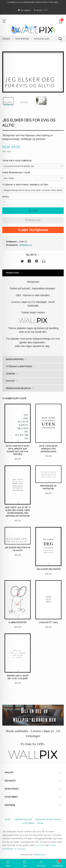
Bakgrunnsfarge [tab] (15, 359)
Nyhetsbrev (28, 823)
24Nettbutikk (39, 855)
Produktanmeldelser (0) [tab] (18, 388)
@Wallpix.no (26, 245)
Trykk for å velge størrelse (17, 161)
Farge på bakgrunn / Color (16, 173)
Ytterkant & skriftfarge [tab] (19, 367)
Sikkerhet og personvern (48, 819)
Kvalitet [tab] (10, 381)
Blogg (41, 823)
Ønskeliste (33, 220)
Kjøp (33, 211)
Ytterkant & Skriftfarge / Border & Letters (25, 185)
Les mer (40, 845)
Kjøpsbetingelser (23, 819)
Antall (6, 197)
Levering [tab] (10, 374)
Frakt (8, 819)
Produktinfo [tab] (12, 273)
